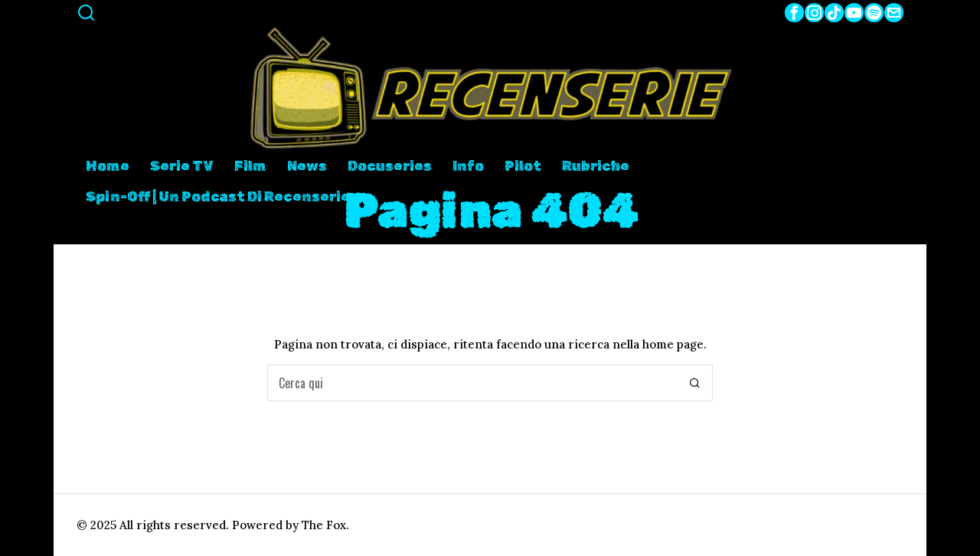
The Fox (324, 525)
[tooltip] (794, 13)
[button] (694, 383)
